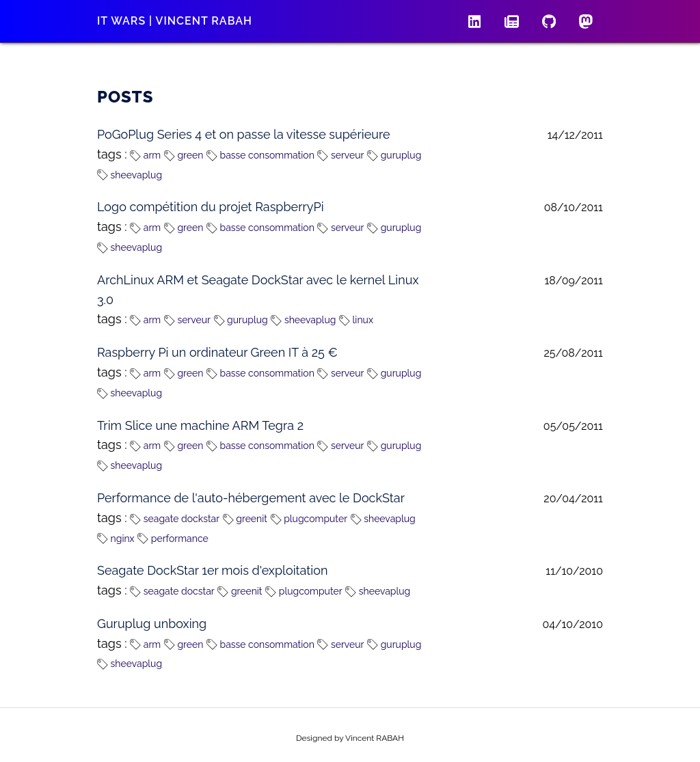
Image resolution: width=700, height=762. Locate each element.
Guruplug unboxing (152, 624)
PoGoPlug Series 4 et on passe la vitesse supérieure (244, 134)
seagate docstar (172, 591)
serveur (340, 155)
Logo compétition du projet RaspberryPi (211, 207)
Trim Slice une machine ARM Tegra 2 (200, 425)
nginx (116, 539)
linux (356, 320)
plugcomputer (309, 519)
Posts (125, 97)
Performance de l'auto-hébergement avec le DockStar (251, 498)
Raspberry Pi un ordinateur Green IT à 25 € (217, 352)
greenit (245, 519)
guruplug (394, 155)
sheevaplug (130, 175)
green (184, 155)
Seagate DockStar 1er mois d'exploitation (213, 570)
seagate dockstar (175, 519)
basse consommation (260, 155)
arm (145, 155)
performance (173, 539)
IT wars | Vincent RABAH (175, 21)
